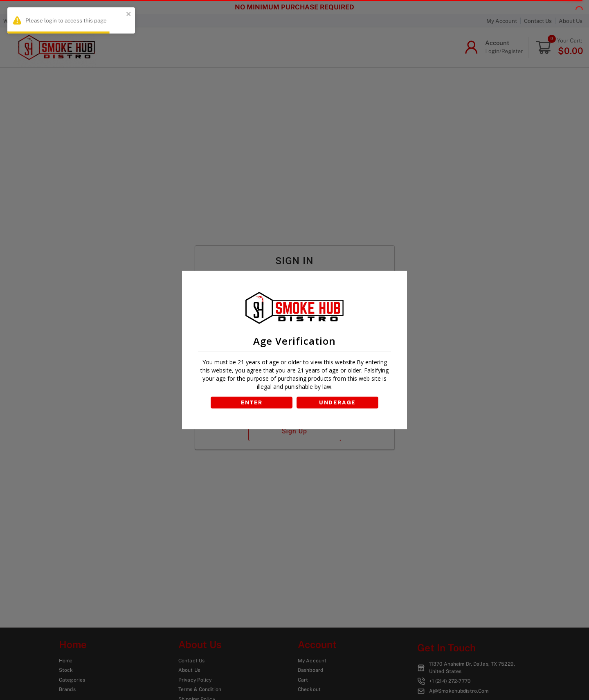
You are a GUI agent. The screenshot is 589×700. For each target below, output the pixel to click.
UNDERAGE (338, 403)
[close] (129, 15)
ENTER (251, 403)
